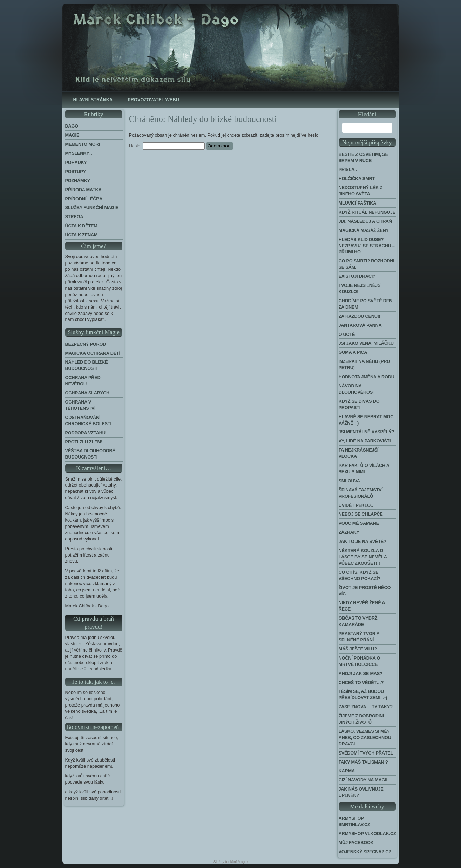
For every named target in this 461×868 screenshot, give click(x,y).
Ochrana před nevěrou (83, 381)
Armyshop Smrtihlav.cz (354, 821)
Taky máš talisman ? (363, 762)
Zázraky (349, 532)
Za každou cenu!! (360, 316)
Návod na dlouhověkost (357, 389)
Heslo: (167, 146)
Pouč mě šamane (359, 523)
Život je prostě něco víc (365, 591)
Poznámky (78, 181)
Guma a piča (353, 352)
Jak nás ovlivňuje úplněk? (361, 792)
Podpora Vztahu (85, 433)
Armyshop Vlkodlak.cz (367, 833)
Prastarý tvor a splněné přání (359, 637)
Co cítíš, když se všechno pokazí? (360, 575)
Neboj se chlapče (361, 514)
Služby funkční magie (92, 208)
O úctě (347, 334)
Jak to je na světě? (362, 541)
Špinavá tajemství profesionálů (361, 493)
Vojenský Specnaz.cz (365, 852)
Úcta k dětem (81, 226)
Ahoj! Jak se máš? (361, 673)
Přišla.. (348, 169)
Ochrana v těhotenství (80, 405)
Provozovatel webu (153, 100)
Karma (347, 771)
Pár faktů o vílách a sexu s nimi (364, 469)
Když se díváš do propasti (359, 404)
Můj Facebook (356, 843)
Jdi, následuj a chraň (365, 221)
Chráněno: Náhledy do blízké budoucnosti (203, 119)
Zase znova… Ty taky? (366, 707)
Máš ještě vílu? (358, 649)
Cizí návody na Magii (363, 780)
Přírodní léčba (84, 199)
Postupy (76, 171)
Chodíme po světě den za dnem (366, 304)
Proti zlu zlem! (84, 442)
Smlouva (349, 481)
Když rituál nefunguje (367, 212)
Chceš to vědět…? (361, 683)
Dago (72, 126)
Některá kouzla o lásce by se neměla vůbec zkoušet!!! (363, 557)
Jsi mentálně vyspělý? (367, 432)
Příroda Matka (83, 190)
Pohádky (76, 162)
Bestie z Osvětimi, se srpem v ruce (363, 157)
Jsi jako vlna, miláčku (366, 343)
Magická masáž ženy (364, 230)
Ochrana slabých (87, 393)
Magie (72, 135)
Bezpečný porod (86, 344)
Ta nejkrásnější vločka (359, 453)
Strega (74, 217)
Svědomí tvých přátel (366, 753)
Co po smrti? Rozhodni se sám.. (367, 264)
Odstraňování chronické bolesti (88, 421)
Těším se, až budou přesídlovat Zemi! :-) (363, 694)
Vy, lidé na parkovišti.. (366, 441)
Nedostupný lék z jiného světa (361, 191)
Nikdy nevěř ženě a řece (362, 606)
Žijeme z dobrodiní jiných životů (361, 719)
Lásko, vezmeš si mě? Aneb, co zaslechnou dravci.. (365, 738)
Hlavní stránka (93, 100)
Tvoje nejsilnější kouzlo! (360, 288)
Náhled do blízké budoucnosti (87, 365)
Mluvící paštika (358, 203)
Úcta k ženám (82, 235)
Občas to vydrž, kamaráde (359, 621)
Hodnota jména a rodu (367, 377)
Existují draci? (357, 276)
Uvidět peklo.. (356, 505)
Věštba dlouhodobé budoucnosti (90, 454)
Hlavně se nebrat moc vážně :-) (366, 420)
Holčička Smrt (357, 178)
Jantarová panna (360, 325)
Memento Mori (83, 144)
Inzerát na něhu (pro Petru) (364, 364)
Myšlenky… (80, 153)
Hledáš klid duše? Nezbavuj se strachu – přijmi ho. (367, 246)
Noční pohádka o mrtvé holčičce (360, 661)
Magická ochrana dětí (93, 353)
